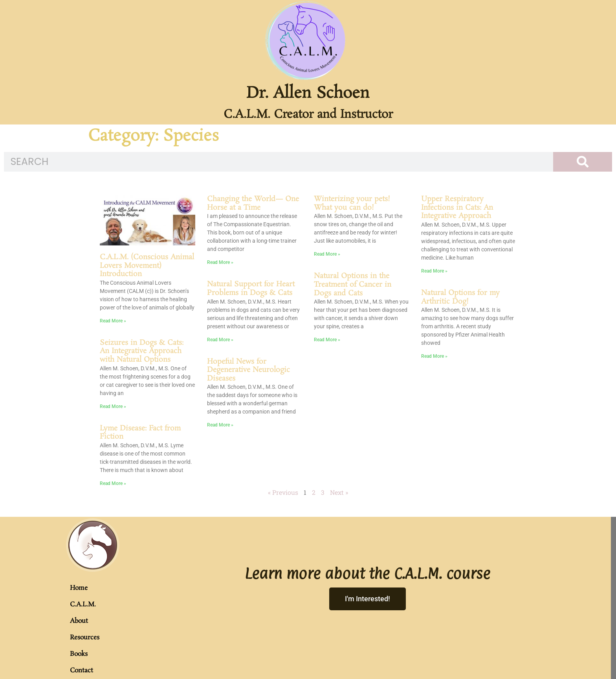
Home (79, 588)
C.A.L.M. (83, 605)
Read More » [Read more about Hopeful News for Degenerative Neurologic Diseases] (220, 425)
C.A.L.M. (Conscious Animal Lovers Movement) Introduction (147, 266)
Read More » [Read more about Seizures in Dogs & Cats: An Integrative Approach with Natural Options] (113, 406)
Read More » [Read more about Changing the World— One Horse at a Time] (220, 262)
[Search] (583, 162)
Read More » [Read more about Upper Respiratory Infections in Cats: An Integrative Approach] (434, 271)
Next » (339, 492)
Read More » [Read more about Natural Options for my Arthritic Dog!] (434, 356)
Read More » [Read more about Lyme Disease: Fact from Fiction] (113, 483)
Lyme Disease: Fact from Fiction (140, 433)
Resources (85, 638)
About (79, 621)
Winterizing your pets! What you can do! (352, 203)
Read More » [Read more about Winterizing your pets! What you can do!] (327, 254)
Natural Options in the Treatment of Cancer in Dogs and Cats (353, 285)
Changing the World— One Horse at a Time (253, 203)
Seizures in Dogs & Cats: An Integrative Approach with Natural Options (142, 351)
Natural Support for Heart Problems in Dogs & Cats (251, 289)
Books (79, 654)
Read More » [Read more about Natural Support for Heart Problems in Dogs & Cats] (220, 340)
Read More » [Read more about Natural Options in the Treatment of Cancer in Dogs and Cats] (327, 340)
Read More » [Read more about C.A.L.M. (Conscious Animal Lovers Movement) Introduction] (113, 321)
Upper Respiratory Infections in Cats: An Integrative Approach (457, 208)
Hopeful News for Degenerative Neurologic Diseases (248, 370)
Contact (82, 671)
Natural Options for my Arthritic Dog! (460, 297)
